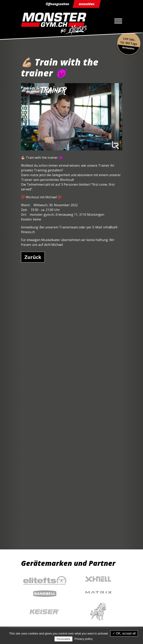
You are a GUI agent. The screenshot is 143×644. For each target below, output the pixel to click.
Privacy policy (83, 639)
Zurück (33, 257)
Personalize (63, 639)
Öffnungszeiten (57, 4)
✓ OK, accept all (124, 633)
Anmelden (87, 4)
